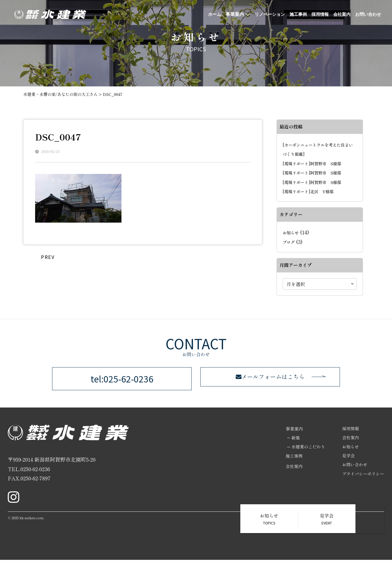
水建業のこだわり (307, 448)
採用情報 (317, 14)
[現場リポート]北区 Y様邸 (308, 192)
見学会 (348, 457)
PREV (48, 256)
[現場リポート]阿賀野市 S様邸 (312, 164)
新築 (294, 439)
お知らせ (291, 233)
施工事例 (294, 14)
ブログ (289, 242)
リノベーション (264, 14)
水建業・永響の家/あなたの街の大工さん (60, 94)
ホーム (207, 14)
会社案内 (340, 14)
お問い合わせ (367, 14)
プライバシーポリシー (363, 476)
